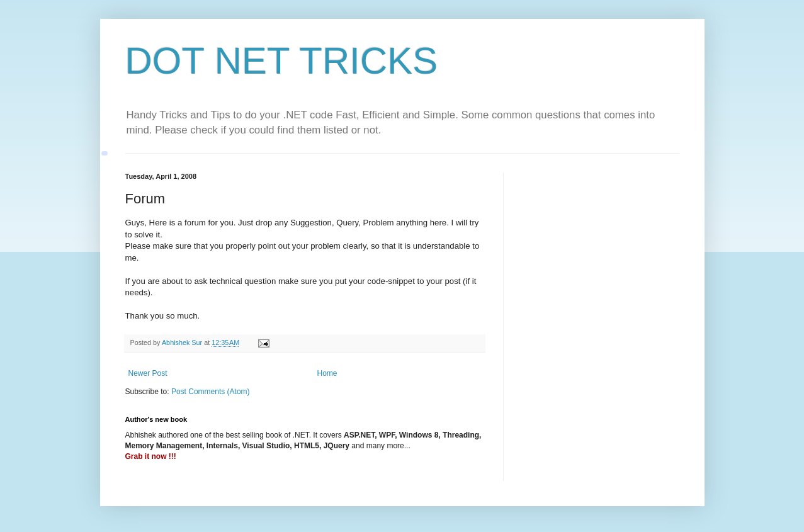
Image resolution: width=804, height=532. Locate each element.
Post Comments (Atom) (211, 392)
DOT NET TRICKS (282, 61)
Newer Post (148, 373)
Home (327, 373)
